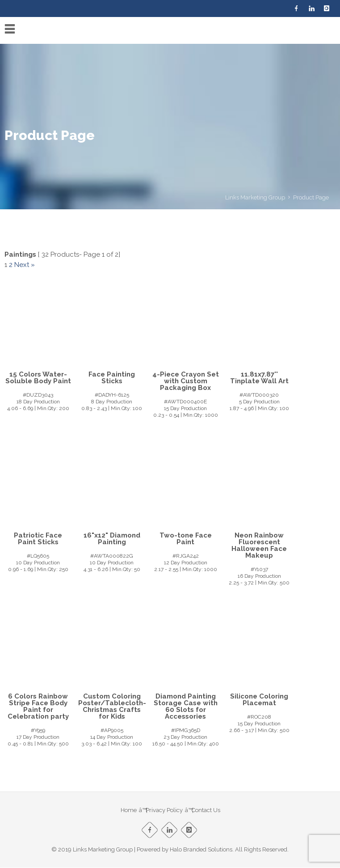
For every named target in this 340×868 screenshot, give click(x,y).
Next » (25, 265)
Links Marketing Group (255, 197)
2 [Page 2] (11, 265)
